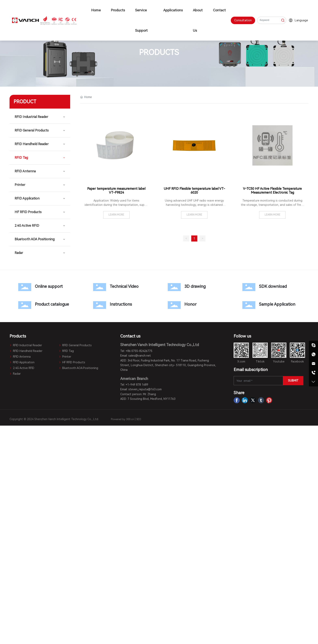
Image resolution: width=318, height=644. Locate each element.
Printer (65, 357)
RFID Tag (66, 351)
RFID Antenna (20, 357)
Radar (15, 374)
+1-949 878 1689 (137, 385)
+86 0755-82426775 (139, 351)
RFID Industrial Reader (26, 345)
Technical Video (122, 287)
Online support (47, 287)
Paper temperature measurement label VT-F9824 (116, 191)
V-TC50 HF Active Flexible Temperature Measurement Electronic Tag (272, 191)
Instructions (122, 305)
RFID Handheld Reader (26, 351)
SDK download (271, 287)
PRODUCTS (159, 53)
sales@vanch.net (140, 356)
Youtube (279, 361)
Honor (196, 305)
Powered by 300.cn (122, 419)
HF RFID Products (72, 362)
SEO (139, 419)
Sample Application (271, 305)
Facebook (297, 361)
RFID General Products (75, 345)
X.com (241, 361)
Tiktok (260, 361)
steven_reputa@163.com (145, 389)
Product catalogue (47, 305)
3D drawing (196, 287)
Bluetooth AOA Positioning (78, 368)
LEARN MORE (116, 215)
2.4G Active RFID (22, 368)
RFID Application (22, 362)
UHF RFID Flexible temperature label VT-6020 (194, 191)
